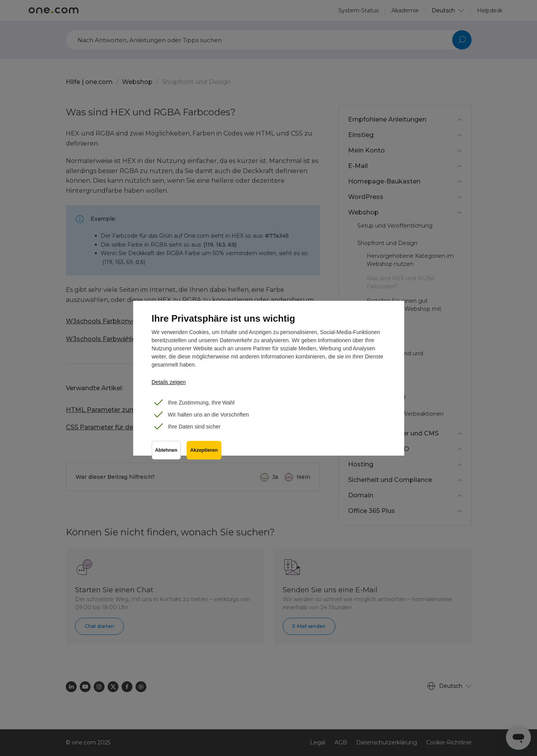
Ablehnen (166, 451)
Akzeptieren (204, 451)
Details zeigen (169, 382)
